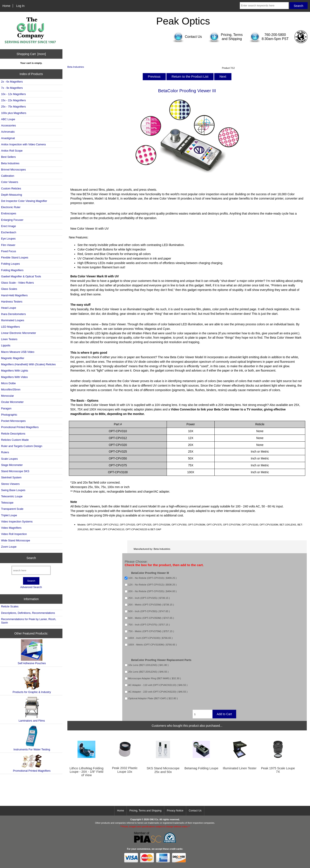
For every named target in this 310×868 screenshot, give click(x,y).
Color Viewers (10, 182)
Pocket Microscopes (13, 421)
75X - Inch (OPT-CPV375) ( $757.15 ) (149, 625)
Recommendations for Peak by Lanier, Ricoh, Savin (29, 621)
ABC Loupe (8, 119)
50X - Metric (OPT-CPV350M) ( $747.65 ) (151, 618)
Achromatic (8, 132)
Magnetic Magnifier (13, 358)
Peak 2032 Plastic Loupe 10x (125, 770)
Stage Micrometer (12, 465)
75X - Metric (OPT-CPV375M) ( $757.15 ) (151, 631)
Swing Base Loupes (13, 490)
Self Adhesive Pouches (32, 652)
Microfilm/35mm (11, 389)
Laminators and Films (32, 709)
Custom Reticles (11, 188)
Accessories (9, 125)
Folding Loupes (10, 264)
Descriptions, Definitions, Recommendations (28, 613)
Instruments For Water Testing (32, 738)
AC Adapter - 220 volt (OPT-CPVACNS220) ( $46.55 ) (158, 692)
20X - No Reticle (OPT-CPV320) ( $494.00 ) (153, 591)
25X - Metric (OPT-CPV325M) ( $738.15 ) (151, 605)
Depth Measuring (12, 195)
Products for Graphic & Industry (32, 681)
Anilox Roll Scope (12, 151)
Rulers (5, 452)
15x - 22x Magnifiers (13, 100)
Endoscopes (9, 213)
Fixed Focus (9, 251)
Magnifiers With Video (14, 377)
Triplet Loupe (9, 515)
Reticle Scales (10, 606)
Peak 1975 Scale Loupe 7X (278, 770)
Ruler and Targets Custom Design (22, 446)
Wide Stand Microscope (16, 540)
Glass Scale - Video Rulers (17, 283)
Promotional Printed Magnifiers (20, 427)
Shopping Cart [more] (31, 54)
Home (6, 6)
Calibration (8, 176)
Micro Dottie (8, 383)
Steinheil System (11, 477)
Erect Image (9, 226)
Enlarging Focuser (12, 220)
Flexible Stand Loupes (15, 257)
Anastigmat (8, 138)
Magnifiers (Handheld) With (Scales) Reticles (28, 364)
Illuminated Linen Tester (240, 768)
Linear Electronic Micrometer (19, 333)
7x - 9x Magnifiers (12, 88)
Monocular (8, 396)
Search (31, 558)
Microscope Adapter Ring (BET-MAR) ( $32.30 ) (155, 678)
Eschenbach (9, 232)
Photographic (9, 415)
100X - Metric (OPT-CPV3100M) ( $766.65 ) (153, 645)
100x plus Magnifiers (14, 113)
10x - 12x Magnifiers (13, 94)
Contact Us (195, 811)
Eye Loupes (8, 239)
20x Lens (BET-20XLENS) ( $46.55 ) (149, 672)
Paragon (6, 408)
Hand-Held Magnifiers (14, 295)
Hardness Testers (12, 302)
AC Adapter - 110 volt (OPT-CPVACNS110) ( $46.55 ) (158, 685)
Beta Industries (76, 67)
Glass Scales (9, 289)
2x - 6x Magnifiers (12, 82)
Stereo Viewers (10, 484)
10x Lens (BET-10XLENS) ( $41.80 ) (149, 665)
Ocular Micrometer (12, 402)
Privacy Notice (175, 811)
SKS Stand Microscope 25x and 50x (163, 770)
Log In (20, 6)
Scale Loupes (9, 459)
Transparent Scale (12, 509)
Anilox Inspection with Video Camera (23, 144)
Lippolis (6, 345)
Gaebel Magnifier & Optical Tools (21, 276)
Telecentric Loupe (12, 496)
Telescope (7, 503)
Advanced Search (31, 587)
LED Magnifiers (10, 327)
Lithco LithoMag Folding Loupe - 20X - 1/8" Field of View (86, 772)
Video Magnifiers (11, 528)
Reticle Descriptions (13, 434)
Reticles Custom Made (15, 440)
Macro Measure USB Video (18, 352)
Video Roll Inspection (14, 534)
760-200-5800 (275, 35)
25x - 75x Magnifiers (13, 107)
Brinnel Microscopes (13, 170)
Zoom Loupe (9, 547)
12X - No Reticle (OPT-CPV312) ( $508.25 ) (153, 585)
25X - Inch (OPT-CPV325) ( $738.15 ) (149, 598)
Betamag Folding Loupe (201, 768)
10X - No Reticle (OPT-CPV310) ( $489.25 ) (153, 578)
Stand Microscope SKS (15, 471)
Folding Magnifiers (12, 270)
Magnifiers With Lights (15, 371)
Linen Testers (9, 339)
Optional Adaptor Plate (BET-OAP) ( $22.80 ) (153, 698)
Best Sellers (8, 157)
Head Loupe (9, 308)
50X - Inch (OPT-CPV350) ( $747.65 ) (149, 611)
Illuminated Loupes (13, 320)
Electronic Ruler (11, 207)
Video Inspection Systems (17, 522)
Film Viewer (8, 245)
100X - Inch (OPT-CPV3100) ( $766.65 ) (150, 638)
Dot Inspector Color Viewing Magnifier (24, 201)
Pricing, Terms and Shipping (145, 811)
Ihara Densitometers (13, 314)
